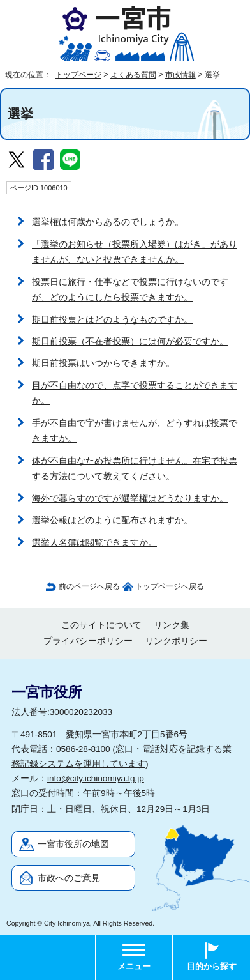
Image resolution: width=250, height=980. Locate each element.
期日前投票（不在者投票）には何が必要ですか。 (130, 341)
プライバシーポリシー (88, 641)
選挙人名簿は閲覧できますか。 (94, 543)
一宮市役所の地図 (73, 844)
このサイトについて (101, 625)
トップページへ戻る (170, 586)
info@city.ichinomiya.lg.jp (96, 778)
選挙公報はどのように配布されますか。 (112, 520)
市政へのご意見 (69, 878)
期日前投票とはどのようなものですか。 (112, 320)
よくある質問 (133, 75)
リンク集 (172, 625)
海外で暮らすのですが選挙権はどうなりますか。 (130, 499)
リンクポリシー (176, 641)
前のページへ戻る (89, 586)
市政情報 (180, 75)
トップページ (78, 75)
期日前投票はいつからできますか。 (103, 363)
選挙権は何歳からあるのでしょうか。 (108, 222)
